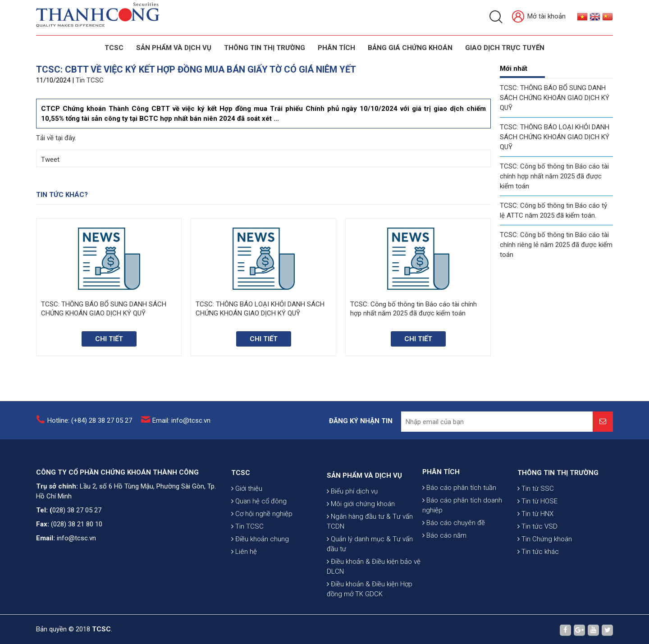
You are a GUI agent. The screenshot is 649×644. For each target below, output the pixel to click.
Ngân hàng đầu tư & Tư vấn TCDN (370, 580)
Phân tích (336, 48)
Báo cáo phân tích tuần (459, 521)
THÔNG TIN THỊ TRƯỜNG (265, 48)
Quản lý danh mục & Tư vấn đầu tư (370, 603)
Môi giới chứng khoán (361, 563)
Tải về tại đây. (56, 138)
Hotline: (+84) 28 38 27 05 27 (90, 427)
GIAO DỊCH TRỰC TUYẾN (505, 48)
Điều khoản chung (260, 580)
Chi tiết (109, 339)
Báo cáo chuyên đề (454, 557)
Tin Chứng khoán (545, 580)
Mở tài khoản (539, 17)
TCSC (114, 48)
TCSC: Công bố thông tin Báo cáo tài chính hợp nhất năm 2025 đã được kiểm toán (554, 176)
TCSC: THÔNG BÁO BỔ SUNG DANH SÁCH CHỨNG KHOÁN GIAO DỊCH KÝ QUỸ (555, 98)
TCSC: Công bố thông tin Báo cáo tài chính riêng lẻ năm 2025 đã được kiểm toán (556, 245)
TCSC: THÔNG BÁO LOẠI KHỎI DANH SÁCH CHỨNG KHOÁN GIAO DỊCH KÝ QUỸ (555, 137)
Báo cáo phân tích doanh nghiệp (462, 539)
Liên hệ (244, 593)
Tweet (50, 160)
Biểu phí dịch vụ (352, 550)
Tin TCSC (90, 80)
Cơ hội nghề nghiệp (262, 555)
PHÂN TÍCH (441, 506)
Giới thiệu (247, 530)
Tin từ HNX (535, 555)
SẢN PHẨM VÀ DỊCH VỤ (174, 48)
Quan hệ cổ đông (259, 542)
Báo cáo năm (444, 569)
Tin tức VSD (537, 567)
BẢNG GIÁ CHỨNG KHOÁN (410, 48)
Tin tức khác (538, 593)
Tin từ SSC (536, 530)
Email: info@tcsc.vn (181, 427)
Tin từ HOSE (537, 542)
